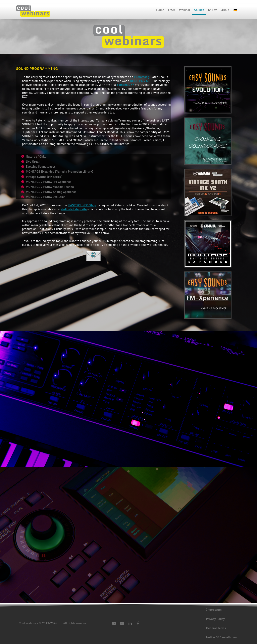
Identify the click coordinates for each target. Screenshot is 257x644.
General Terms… (217, 628)
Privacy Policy (215, 619)
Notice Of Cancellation (221, 637)
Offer (172, 10)
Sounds (199, 10)
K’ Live (213, 10)
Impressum (214, 610)
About (225, 10)
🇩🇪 (235, 10)
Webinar (185, 10)
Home (160, 10)
